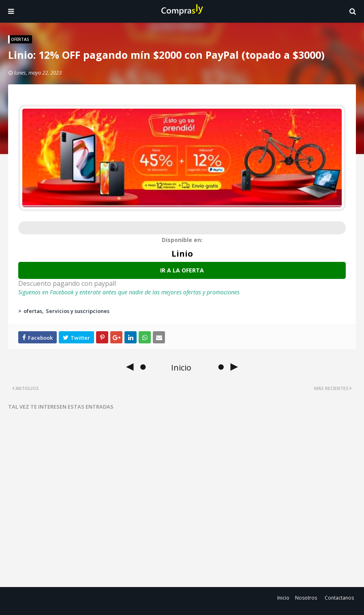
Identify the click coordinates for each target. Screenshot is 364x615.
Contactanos (339, 598)
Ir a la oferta (182, 270)
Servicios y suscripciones (78, 311)
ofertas (33, 311)
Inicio (283, 598)
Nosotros (306, 598)
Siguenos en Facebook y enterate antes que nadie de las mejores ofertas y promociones (129, 292)
